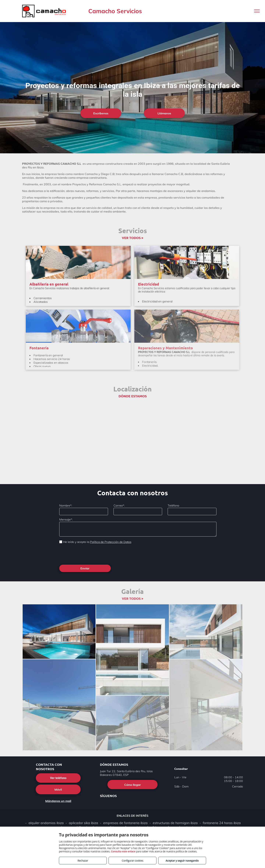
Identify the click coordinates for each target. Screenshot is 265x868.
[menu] (257, 11)
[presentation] (87, 554)
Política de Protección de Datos (111, 542)
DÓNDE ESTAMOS (133, 396)
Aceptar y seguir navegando (182, 861)
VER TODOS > (132, 238)
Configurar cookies (133, 861)
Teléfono (173, 505)
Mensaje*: (66, 519)
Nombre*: (66, 505)
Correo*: (119, 505)
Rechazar (83, 861)
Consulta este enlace (123, 851)
